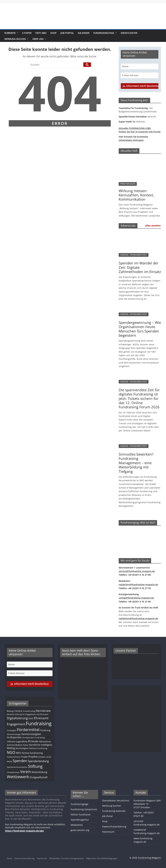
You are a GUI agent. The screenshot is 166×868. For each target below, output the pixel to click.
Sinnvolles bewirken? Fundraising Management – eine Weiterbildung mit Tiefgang (136, 463)
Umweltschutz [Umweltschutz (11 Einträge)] (13, 772)
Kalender (84, 33)
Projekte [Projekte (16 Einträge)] (33, 757)
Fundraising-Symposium (84, 809)
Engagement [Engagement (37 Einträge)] (16, 724)
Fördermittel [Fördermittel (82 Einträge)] (28, 730)
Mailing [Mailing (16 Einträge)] (11, 748)
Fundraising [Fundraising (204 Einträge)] (39, 723)
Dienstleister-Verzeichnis (116, 801)
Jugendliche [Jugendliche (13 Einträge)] (22, 741)
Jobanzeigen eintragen (131, 140)
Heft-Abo (41, 33)
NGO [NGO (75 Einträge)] (11, 752)
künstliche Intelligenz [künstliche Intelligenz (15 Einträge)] (41, 745)
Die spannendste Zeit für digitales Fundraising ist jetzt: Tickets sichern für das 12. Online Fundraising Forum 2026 (139, 398)
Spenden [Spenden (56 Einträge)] (20, 761)
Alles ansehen (153, 226)
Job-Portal (67, 33)
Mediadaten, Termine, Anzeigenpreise (67, 858)
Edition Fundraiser (81, 814)
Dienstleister (129, 33)
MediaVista (77, 825)
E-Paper (27, 33)
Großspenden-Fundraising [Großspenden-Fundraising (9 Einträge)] (34, 737)
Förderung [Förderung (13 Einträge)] (45, 730)
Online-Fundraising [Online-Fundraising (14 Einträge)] (32, 753)
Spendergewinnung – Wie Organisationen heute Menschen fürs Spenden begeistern (140, 329)
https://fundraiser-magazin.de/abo (24, 831)
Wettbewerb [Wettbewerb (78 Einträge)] (18, 777)
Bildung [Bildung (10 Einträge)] (10, 711)
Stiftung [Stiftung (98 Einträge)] (35, 766)
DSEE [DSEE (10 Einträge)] (31, 718)
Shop (53, 33)
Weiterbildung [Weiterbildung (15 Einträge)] (39, 772)
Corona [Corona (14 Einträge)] (18, 711)
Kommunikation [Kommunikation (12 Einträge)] (15, 745)
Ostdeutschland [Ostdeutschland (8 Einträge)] (13, 757)
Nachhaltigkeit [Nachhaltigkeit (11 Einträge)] (22, 748)
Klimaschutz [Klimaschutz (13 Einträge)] (45, 741)
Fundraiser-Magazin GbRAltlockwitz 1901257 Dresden (147, 804)
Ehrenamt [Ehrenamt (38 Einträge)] (41, 718)
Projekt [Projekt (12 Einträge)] (24, 757)
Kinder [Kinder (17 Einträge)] (35, 741)
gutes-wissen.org (80, 830)
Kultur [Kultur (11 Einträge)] (26, 745)
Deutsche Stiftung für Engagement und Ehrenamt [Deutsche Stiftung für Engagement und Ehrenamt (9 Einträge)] (28, 714)
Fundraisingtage (104, 33)
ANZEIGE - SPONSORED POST (134, 255)
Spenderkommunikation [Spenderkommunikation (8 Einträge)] (17, 767)
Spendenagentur (80, 820)
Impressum (108, 832)
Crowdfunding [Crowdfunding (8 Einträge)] (29, 711)
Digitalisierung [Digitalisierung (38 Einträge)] (17, 718)
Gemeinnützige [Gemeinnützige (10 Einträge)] (14, 734)
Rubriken (10, 33)
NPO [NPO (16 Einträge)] (18, 753)
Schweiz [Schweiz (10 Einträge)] (42, 757)
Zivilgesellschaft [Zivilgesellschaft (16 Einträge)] (39, 777)
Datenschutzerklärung (114, 827)
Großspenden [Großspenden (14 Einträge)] (14, 737)
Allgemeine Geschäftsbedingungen (102, 858)
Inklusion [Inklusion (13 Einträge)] (11, 741)
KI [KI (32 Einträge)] (29, 741)
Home (9, 858)
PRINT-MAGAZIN (128, 184)
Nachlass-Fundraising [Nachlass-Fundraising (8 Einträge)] (38, 748)
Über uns (38, 39)
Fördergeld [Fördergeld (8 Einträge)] (12, 730)
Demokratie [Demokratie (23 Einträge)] (43, 711)
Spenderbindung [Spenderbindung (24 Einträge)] (38, 761)
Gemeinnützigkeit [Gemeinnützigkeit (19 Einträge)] (31, 734)
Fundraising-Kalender (114, 811)
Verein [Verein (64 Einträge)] (26, 772)
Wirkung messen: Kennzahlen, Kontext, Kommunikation (136, 195)
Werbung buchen (15, 39)
